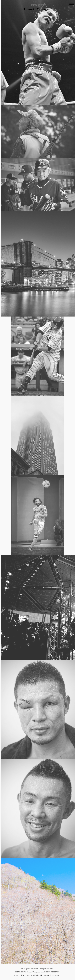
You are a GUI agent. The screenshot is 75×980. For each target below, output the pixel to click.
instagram (43, 969)
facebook (51, 969)
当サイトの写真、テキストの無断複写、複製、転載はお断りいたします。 (37, 975)
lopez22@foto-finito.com (29, 969)
